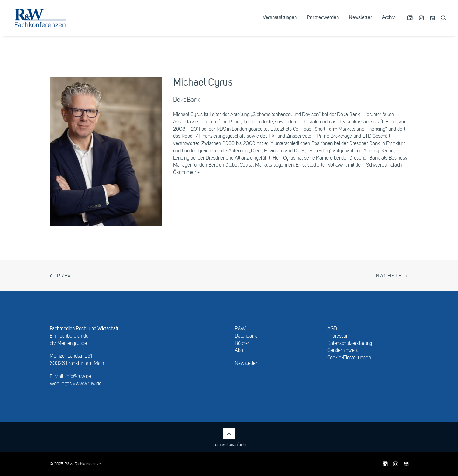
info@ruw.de (78, 377)
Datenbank (246, 336)
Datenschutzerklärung (350, 344)
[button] (411, 21)
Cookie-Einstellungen (349, 358)
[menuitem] (280, 21)
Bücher (242, 344)
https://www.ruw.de (82, 384)
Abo (239, 351)
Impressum (339, 336)
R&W (240, 329)
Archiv (389, 21)
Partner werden (323, 21)
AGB (332, 329)
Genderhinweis (343, 351)
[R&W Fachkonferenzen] (46, 21)
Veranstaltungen (280, 21)
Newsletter (360, 21)
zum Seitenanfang (229, 437)
